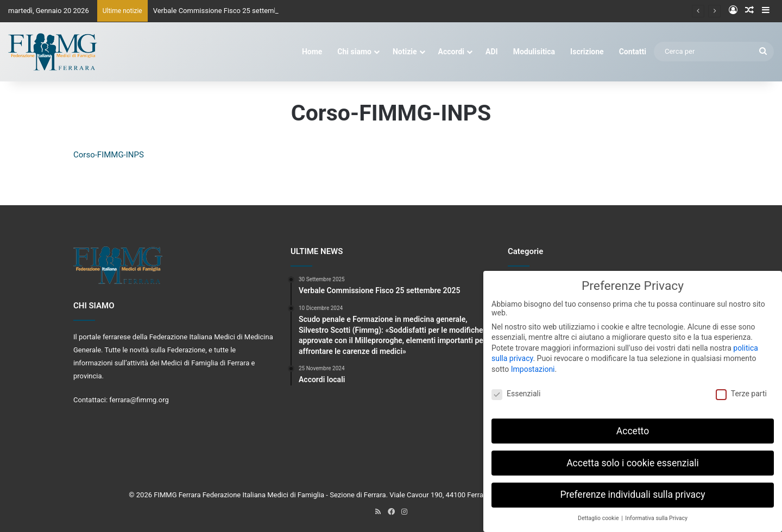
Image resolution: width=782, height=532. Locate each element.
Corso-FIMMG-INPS (109, 155)
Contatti (633, 52)
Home (312, 52)
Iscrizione (587, 52)
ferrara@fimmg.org (139, 400)
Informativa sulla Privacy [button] (656, 513)
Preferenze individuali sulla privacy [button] (632, 490)
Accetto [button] (633, 426)
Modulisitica (534, 52)
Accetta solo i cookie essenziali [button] (633, 458)
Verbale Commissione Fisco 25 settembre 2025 (228, 11)
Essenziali (516, 388)
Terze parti (741, 388)
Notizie (405, 52)
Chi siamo (354, 52)
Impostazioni (533, 364)
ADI (492, 52)
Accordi (451, 52)
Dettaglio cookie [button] (599, 513)
